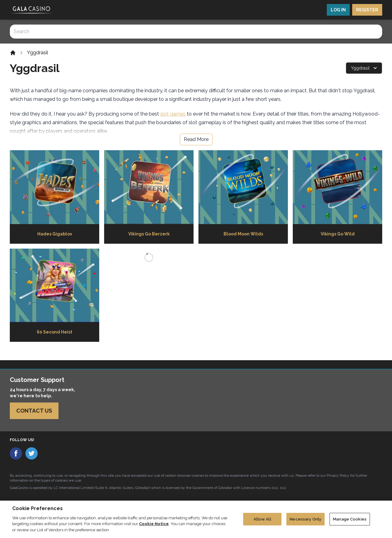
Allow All (262, 521)
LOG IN (338, 10)
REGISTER (367, 10)
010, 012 (279, 488)
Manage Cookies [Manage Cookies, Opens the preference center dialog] (350, 521)
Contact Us (34, 411)
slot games (173, 114)
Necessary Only (305, 521)
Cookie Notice (154, 526)
